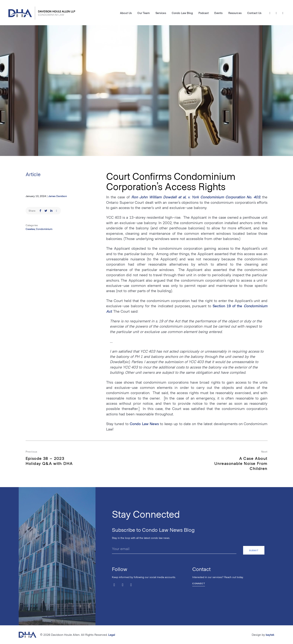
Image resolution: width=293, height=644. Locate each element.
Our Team (143, 13)
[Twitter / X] (269, 13)
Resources (234, 13)
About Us (125, 13)
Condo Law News (144, 424)
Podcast (203, 13)
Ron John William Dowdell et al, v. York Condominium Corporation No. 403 (196, 197)
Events (218, 13)
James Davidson (58, 196)
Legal (112, 635)
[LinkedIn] (282, 13)
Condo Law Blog (182, 13)
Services (160, 13)
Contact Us (254, 13)
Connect (199, 583)
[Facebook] (276, 13)
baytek (270, 635)
